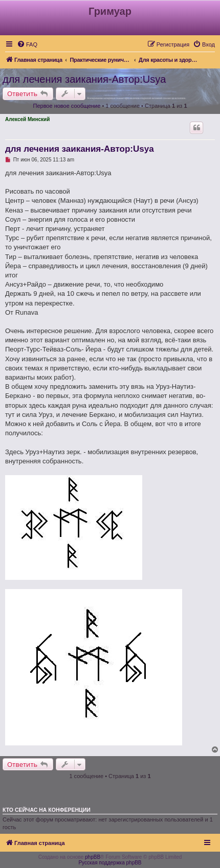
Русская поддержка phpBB (110, 863)
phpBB (93, 857)
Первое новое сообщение (67, 106)
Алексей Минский (27, 119)
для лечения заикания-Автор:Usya (84, 79)
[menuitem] (27, 44)
